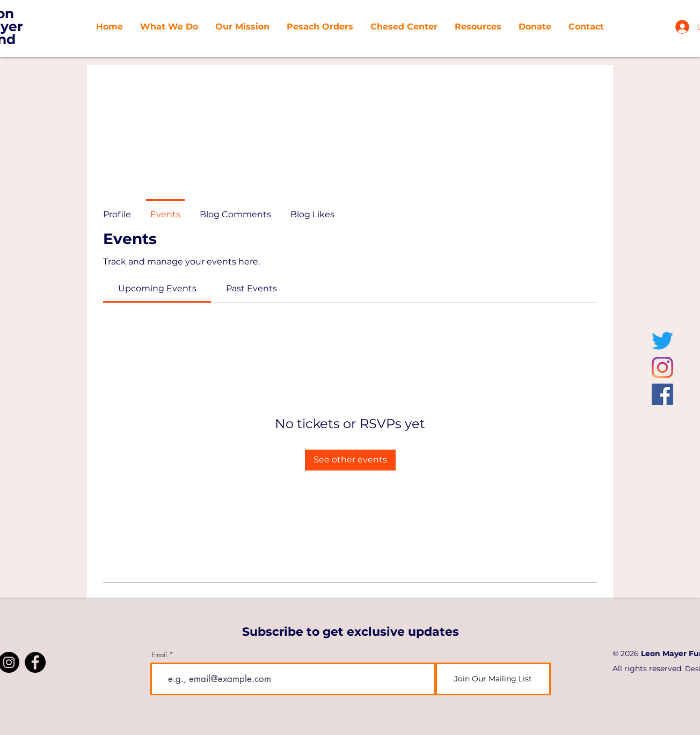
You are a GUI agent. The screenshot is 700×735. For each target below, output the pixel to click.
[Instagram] (662, 367)
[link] (157, 288)
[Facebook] (662, 394)
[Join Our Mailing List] (493, 679)
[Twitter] (662, 341)
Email (159, 655)
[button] (242, 27)
